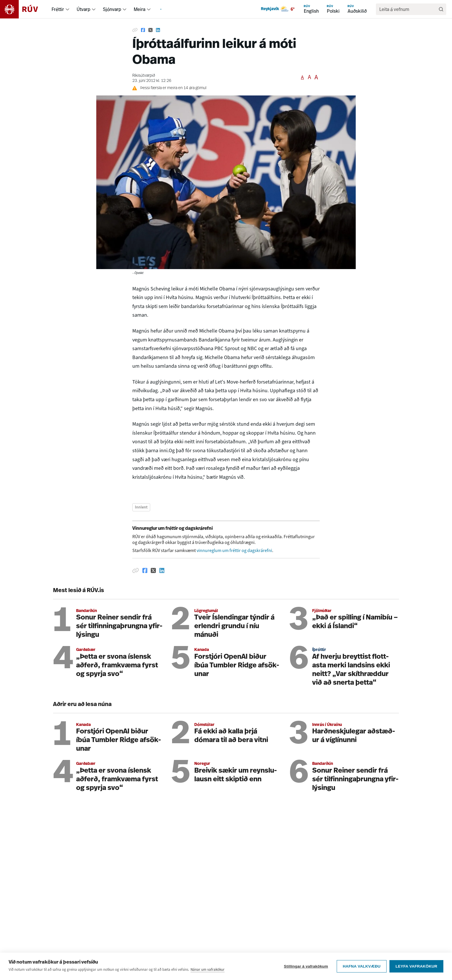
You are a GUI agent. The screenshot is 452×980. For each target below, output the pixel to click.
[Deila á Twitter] (150, 30)
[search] (408, 9)
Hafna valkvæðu (362, 967)
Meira (140, 9)
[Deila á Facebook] (143, 30)
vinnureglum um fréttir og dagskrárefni (234, 550)
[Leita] (441, 9)
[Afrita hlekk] (135, 30)
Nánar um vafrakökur (208, 970)
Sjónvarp (112, 9)
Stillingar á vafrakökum (306, 967)
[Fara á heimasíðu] (24, 9)
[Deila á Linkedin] (158, 30)
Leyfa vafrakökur (416, 967)
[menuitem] (67, 9)
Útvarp (83, 9)
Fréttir (58, 9)
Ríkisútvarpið (144, 76)
